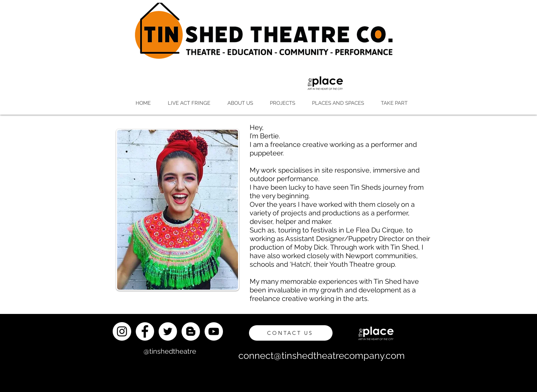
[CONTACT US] (291, 333)
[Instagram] (122, 331)
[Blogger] (191, 331)
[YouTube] (214, 331)
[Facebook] (145, 331)
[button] (189, 103)
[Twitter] (168, 331)
